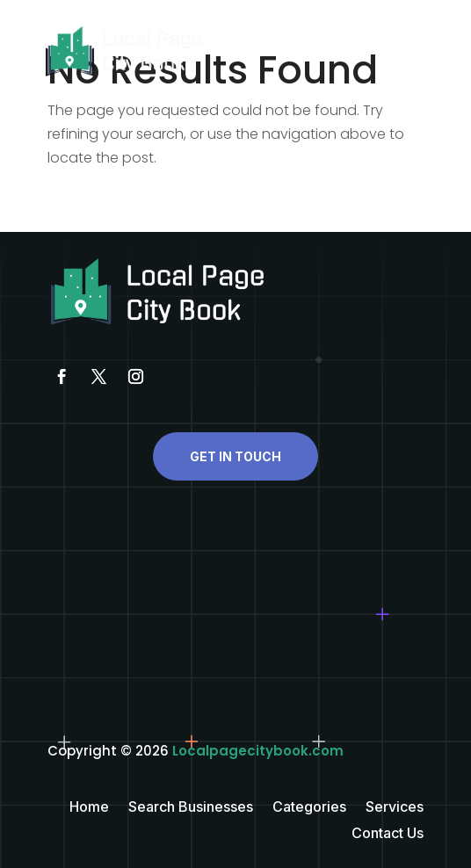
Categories (309, 808)
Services (395, 808)
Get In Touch (235, 456)
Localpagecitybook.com (258, 751)
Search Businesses (191, 808)
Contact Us (388, 834)
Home (89, 808)
